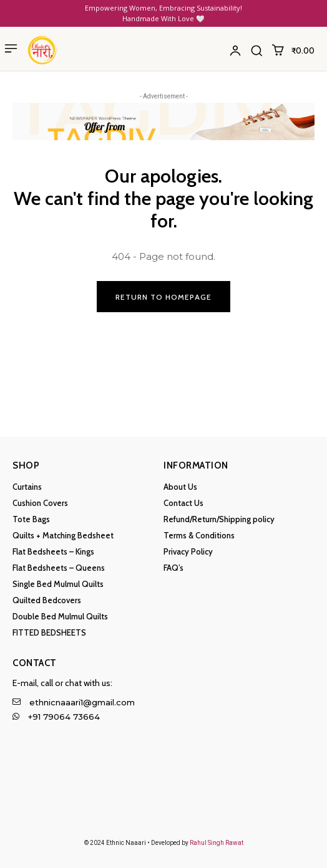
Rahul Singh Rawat (217, 843)
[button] (256, 50)
